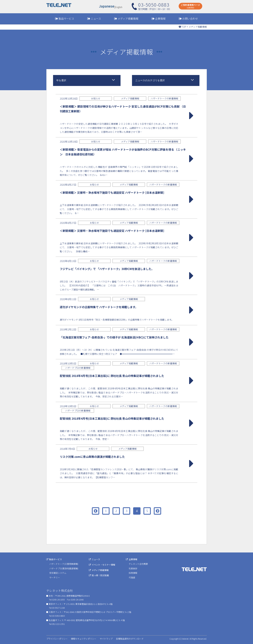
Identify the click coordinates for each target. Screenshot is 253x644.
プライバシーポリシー (57, 639)
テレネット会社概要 (138, 564)
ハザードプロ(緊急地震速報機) (64, 568)
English (119, 7)
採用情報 (133, 573)
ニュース (96, 19)
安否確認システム (58, 573)
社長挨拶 (133, 568)
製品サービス (66, 19)
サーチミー (55, 577)
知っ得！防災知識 (100, 575)
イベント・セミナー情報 (104, 565)
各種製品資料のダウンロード (130, 639)
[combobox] (87, 80)
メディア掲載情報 (128, 19)
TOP (184, 27)
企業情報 (160, 19)
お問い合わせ (190, 19)
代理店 (132, 577)
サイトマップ (106, 639)
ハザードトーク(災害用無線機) (64, 564)
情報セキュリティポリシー (84, 639)
